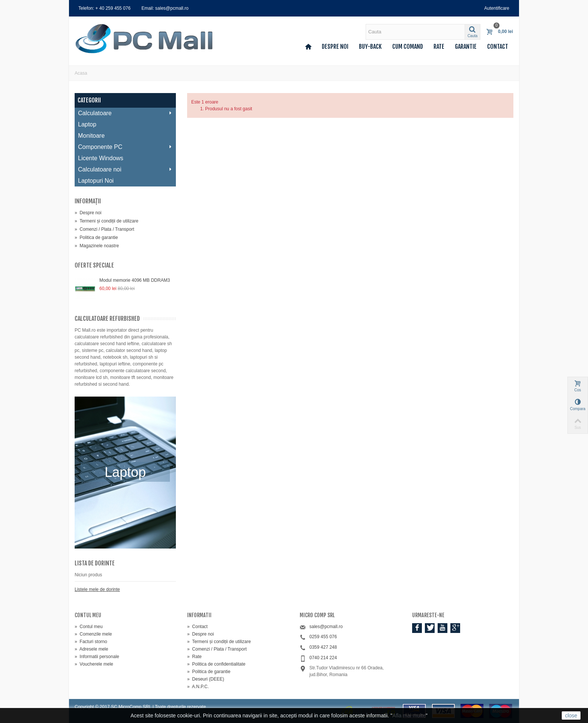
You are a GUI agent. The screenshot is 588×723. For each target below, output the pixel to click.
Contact (498, 47)
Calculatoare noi (125, 169)
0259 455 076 (323, 637)
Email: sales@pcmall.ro (165, 8)
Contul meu (89, 627)
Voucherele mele (94, 664)
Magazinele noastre (97, 246)
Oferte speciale (94, 265)
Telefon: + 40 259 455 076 (104, 8)
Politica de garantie (96, 237)
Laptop (87, 124)
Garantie (466, 47)
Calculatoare (125, 113)
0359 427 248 (323, 647)
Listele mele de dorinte (97, 589)
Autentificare (497, 8)
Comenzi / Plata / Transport (104, 229)
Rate (439, 47)
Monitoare (91, 136)
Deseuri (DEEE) (206, 679)
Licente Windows (101, 158)
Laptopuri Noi (96, 181)
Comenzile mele (93, 634)
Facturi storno (91, 642)
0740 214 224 (323, 658)
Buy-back (370, 47)
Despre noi (335, 47)
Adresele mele (91, 649)
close (571, 715)
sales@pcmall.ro (326, 627)
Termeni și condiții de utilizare (106, 221)
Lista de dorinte (95, 563)
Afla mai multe (409, 715)
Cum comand (408, 47)
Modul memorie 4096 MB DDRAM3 (135, 280)
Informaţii (88, 201)
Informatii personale (97, 657)
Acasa (81, 73)
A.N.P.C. (198, 687)
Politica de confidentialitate (216, 664)
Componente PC (125, 147)
